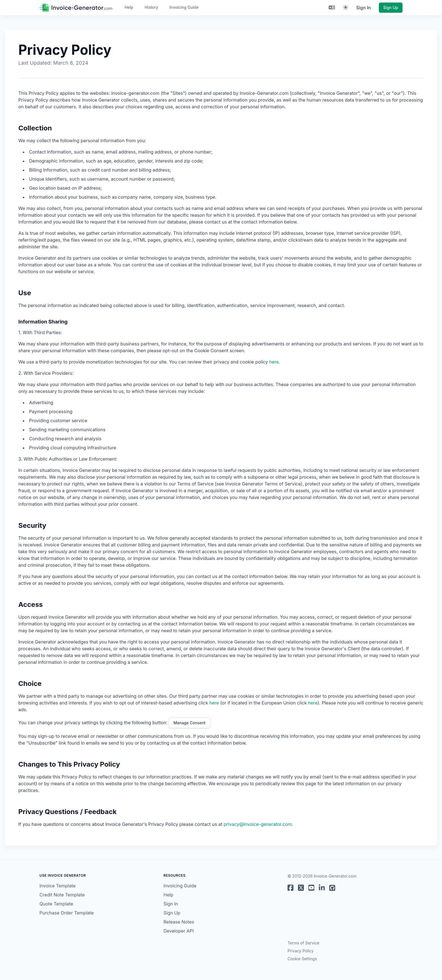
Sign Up (391, 7)
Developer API (179, 931)
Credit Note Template (62, 895)
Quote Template (56, 904)
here (274, 362)
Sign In (363, 8)
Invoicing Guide (184, 7)
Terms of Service (303, 943)
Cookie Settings (302, 959)
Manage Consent (189, 723)
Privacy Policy (301, 951)
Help (129, 7)
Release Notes (179, 922)
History (151, 7)
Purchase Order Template (67, 913)
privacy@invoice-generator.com (258, 824)
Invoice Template (58, 886)
